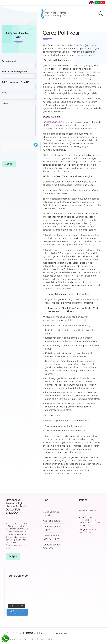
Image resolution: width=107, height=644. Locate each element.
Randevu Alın (61, 633)
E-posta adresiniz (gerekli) (19, 93)
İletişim (13, 556)
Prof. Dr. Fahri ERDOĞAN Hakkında (27, 633)
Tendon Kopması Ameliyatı (52, 546)
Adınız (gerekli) (19, 83)
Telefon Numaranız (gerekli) (19, 104)
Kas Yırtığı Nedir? (52, 521)
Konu (19, 115)
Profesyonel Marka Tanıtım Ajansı (38, 639)
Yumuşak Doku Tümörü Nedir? (51, 537)
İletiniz (19, 138)
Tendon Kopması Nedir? (52, 528)
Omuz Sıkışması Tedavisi (51, 513)
